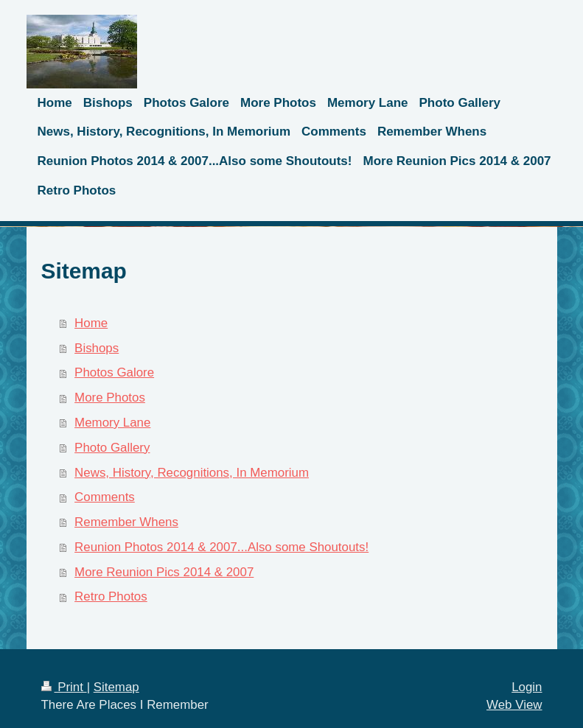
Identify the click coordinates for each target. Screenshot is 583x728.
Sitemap (116, 687)
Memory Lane (112, 423)
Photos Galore (114, 372)
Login (527, 687)
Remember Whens (126, 522)
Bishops (97, 348)
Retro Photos (111, 596)
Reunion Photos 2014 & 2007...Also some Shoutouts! (221, 547)
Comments (105, 497)
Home (91, 323)
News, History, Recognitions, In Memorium (192, 473)
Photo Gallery (112, 448)
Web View (514, 705)
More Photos (110, 398)
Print (64, 687)
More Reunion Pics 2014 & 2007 (164, 572)
